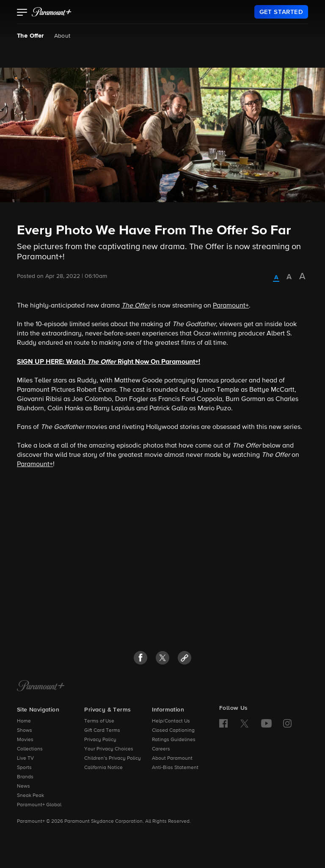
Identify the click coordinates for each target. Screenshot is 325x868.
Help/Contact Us (171, 721)
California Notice (103, 768)
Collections (30, 749)
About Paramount (172, 758)
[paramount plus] (52, 12)
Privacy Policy (100, 740)
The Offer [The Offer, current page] (30, 36)
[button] (22, 13)
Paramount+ (231, 306)
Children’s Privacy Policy (113, 758)
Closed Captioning (173, 731)
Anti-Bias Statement (175, 768)
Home (24, 721)
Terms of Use (99, 721)
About (62, 36)
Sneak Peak (30, 796)
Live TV (25, 758)
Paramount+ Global (39, 805)
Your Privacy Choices (109, 749)
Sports (24, 768)
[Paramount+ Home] (41, 687)
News (23, 786)
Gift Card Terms (102, 731)
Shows (25, 731)
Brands (25, 777)
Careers (161, 749)
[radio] (276, 278)
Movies (25, 740)
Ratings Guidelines (174, 740)
